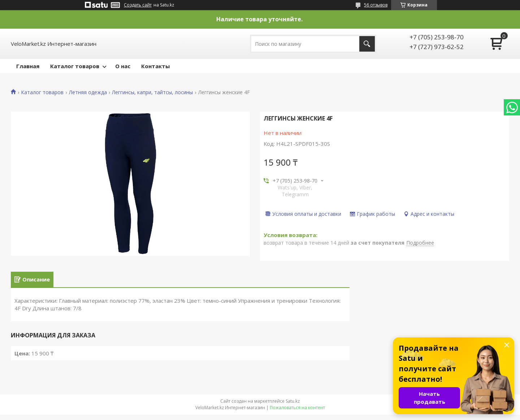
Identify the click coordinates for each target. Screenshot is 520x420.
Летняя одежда (88, 92)
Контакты (155, 66)
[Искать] (367, 44)
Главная (28, 66)
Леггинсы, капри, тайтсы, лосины (152, 92)
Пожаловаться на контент (297, 413)
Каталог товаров (75, 66)
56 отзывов (376, 5)
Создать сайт (138, 5)
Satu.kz (293, 406)
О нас (123, 66)
